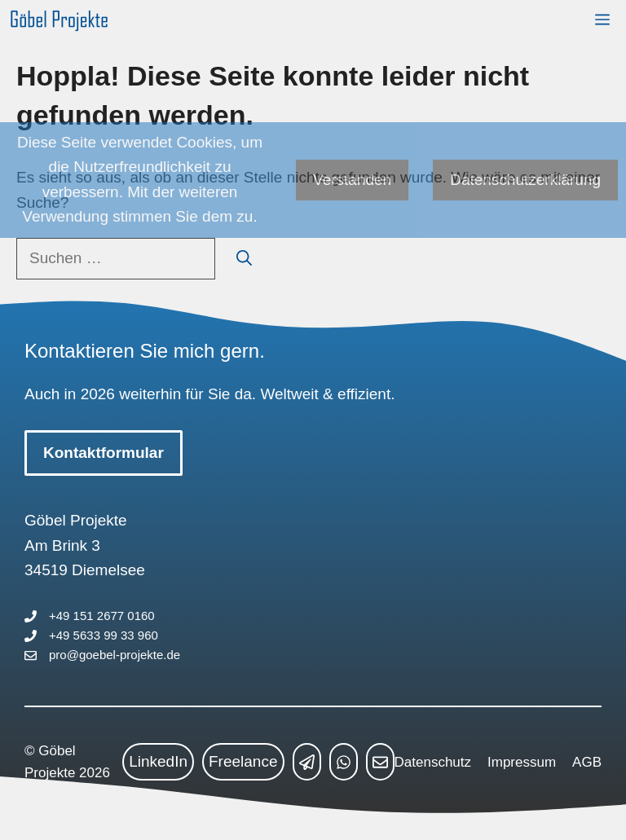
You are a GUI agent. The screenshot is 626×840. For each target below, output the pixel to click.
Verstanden (352, 180)
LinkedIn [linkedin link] (158, 761)
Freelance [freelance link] (243, 761)
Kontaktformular (104, 453)
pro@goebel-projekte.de (115, 655)
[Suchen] (244, 259)
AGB (587, 762)
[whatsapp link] (344, 762)
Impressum (522, 762)
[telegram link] (307, 762)
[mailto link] (380, 762)
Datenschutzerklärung (525, 180)
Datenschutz (433, 762)
